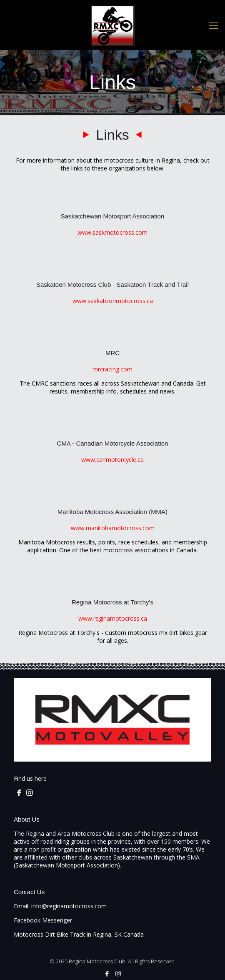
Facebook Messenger (43, 920)
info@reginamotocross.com (69, 906)
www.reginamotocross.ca (113, 618)
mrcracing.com (112, 369)
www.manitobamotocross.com (113, 528)
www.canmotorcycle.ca (112, 460)
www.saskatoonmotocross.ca (113, 301)
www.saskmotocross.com (112, 232)
